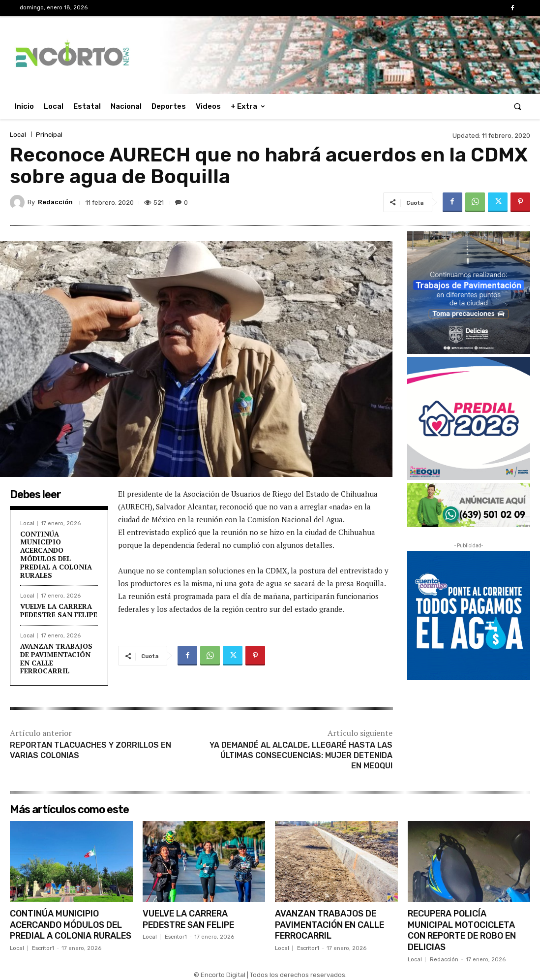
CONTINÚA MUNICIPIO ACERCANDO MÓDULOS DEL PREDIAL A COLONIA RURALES (56, 554)
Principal (49, 135)
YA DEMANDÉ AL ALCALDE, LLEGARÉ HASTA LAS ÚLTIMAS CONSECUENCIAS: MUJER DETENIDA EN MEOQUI (301, 755)
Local (18, 135)
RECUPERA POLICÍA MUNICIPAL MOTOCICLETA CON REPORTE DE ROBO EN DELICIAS (464, 929)
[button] (518, 107)
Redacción (55, 202)
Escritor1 (43, 958)
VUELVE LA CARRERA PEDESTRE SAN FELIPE (59, 610)
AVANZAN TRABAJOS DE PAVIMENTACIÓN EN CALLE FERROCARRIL (56, 658)
